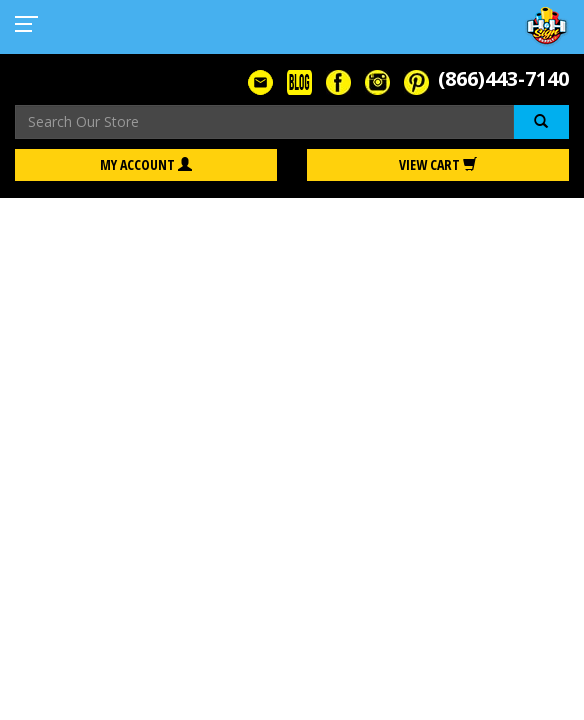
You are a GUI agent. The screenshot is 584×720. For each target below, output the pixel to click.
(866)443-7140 (503, 78)
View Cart (438, 164)
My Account (146, 164)
